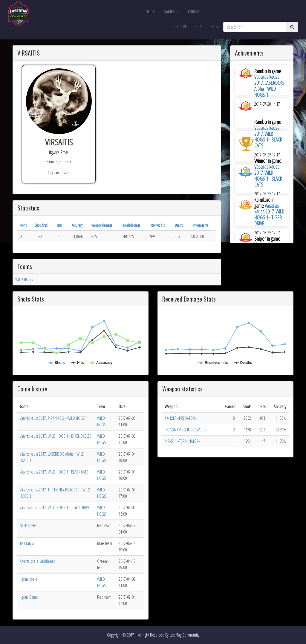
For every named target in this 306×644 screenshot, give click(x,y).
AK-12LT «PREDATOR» (181, 418)
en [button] (215, 27)
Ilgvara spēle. (29, 579)
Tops (151, 12)
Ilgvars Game (29, 597)
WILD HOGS (24, 279)
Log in (181, 27)
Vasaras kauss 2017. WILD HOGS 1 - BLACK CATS (268, 137)
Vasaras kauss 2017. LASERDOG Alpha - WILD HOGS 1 (269, 86)
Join (198, 27)
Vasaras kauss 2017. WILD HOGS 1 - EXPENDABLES (56, 436)
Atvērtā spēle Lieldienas (37, 561)
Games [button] (171, 12)
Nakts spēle (28, 525)
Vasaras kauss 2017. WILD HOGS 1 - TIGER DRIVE (269, 215)
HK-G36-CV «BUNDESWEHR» (186, 430)
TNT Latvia (27, 543)
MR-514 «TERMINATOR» (183, 441)
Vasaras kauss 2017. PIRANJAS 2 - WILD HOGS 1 (54, 418)
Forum (194, 12)
